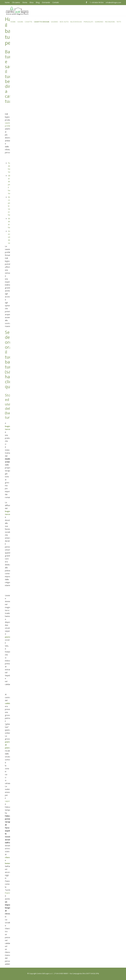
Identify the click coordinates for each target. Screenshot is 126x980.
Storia (25, 2)
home (7, 2)
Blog (38, 2)
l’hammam (9, 893)
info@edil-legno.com (113, 2)
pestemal (9, 637)
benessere (10, 863)
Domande (46, 2)
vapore (8, 801)
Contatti (56, 2)
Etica (31, 2)
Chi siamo (16, 2)
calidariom (10, 703)
